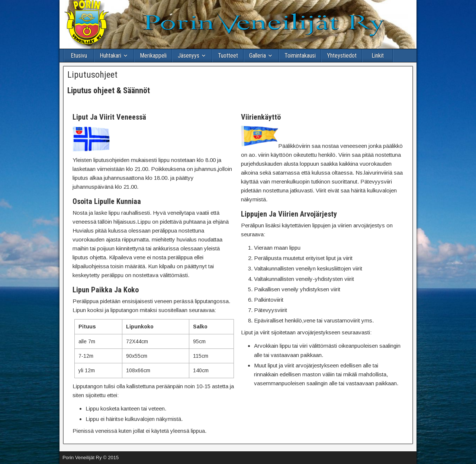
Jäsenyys (189, 56)
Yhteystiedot (342, 56)
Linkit (378, 56)
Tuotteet (228, 56)
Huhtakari (110, 56)
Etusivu (79, 56)
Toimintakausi (300, 56)
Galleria (258, 56)
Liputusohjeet (92, 75)
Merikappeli (153, 56)
